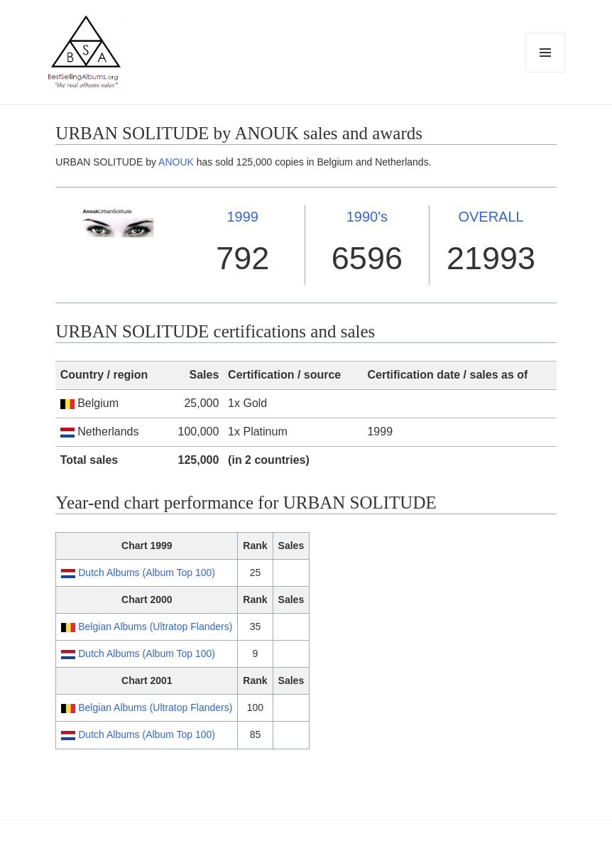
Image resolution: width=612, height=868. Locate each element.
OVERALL (491, 217)
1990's (367, 217)
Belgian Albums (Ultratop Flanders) (155, 626)
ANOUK (176, 162)
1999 (242, 217)
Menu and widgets (546, 72)
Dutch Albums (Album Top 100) (147, 573)
